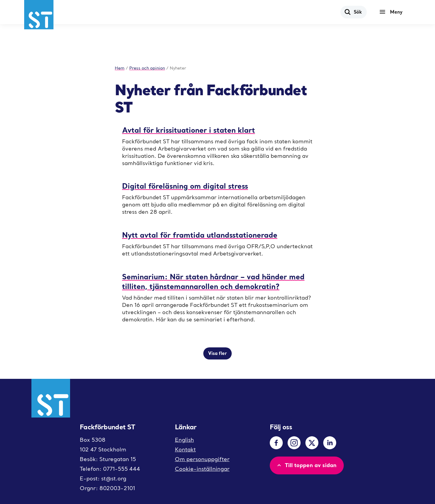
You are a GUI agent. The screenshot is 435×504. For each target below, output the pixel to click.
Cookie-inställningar (202, 469)
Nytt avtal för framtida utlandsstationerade (200, 235)
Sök (353, 12)
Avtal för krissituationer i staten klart (188, 130)
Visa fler (217, 353)
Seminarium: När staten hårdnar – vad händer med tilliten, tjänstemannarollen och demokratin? (213, 281)
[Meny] (392, 12)
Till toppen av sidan (306, 465)
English (184, 440)
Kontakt (185, 449)
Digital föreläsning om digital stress (185, 186)
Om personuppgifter (202, 459)
